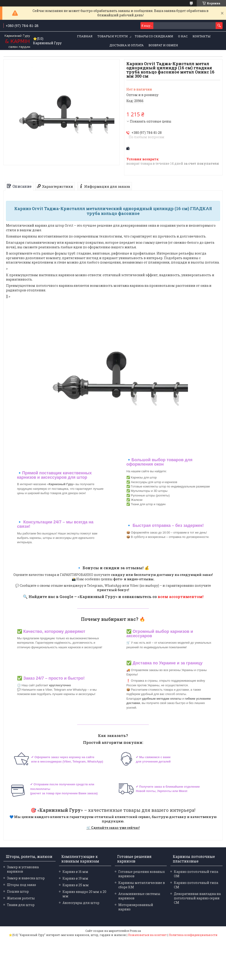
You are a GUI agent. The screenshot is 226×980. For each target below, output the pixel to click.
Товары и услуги (113, 36)
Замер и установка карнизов (23, 869)
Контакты (201, 36)
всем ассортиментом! (181, 597)
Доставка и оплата (127, 45)
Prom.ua (135, 931)
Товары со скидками (154, 36)
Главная (85, 36)
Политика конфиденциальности (193, 935)
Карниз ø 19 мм (75, 878)
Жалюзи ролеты (21, 898)
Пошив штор (18, 891)
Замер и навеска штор (26, 878)
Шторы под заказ (21, 885)
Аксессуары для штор (81, 903)
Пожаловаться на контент (147, 935)
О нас (183, 36)
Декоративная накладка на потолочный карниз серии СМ (197, 898)
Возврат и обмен (163, 45)
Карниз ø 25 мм (76, 885)
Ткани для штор (21, 905)
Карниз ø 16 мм (75, 872)
